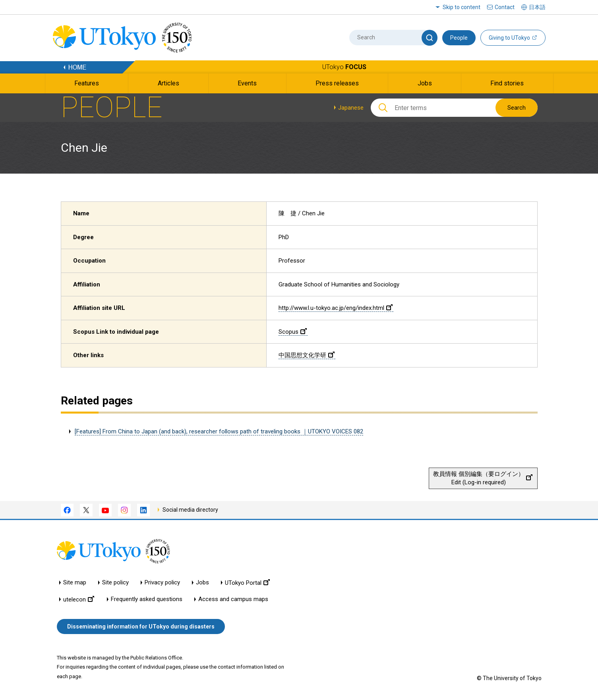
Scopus (293, 332)
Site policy (115, 583)
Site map (75, 583)
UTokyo (344, 67)
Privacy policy (162, 583)
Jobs (202, 583)
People (459, 38)
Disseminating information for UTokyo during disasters (141, 627)
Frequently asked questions (147, 599)
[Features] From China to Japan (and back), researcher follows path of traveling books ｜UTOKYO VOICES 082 (219, 431)
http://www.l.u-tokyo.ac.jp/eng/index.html (336, 308)
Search (517, 108)
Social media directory (190, 510)
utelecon (79, 599)
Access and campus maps (233, 599)
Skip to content (462, 7)
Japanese (351, 108)
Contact (505, 7)
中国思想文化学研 (307, 355)
